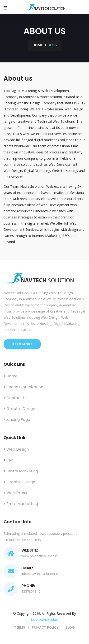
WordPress (15, 493)
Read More (22, 344)
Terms (20, 627)
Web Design (16, 449)
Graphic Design (19, 409)
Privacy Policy (45, 627)
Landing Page (17, 420)
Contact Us (16, 398)
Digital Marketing (21, 471)
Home (37, 45)
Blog (70, 627)
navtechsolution (45, 620)
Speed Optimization (23, 387)
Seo (8, 460)
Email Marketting (21, 504)
